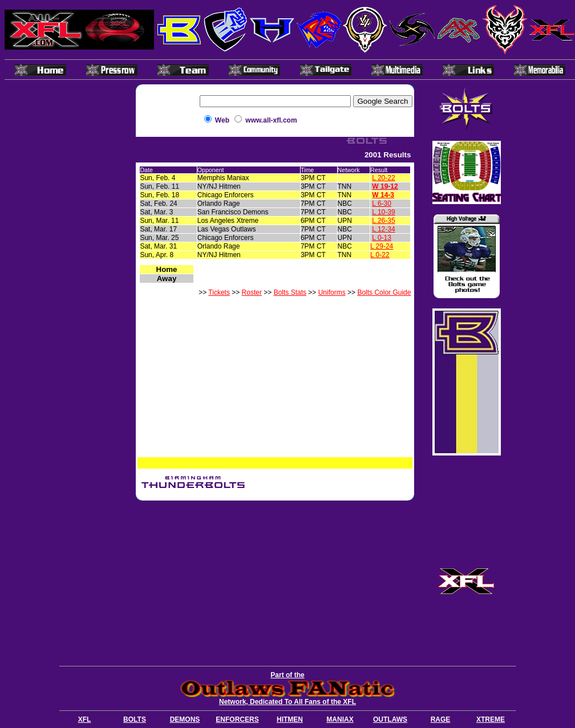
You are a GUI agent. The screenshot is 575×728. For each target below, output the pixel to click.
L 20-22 (383, 178)
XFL (85, 719)
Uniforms (332, 292)
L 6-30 (382, 204)
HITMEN (290, 719)
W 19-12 (385, 186)
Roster (252, 292)
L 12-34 (383, 229)
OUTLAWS (390, 719)
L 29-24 (382, 246)
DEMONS (185, 719)
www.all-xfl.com (271, 120)
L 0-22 (380, 255)
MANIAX (340, 719)
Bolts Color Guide (384, 292)
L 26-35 (383, 221)
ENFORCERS (237, 719)
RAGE (441, 719)
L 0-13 (382, 238)
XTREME (491, 719)
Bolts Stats (290, 292)
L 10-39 (383, 212)
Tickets (219, 292)
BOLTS (135, 719)
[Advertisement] (275, 581)
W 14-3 (383, 195)
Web (222, 120)
